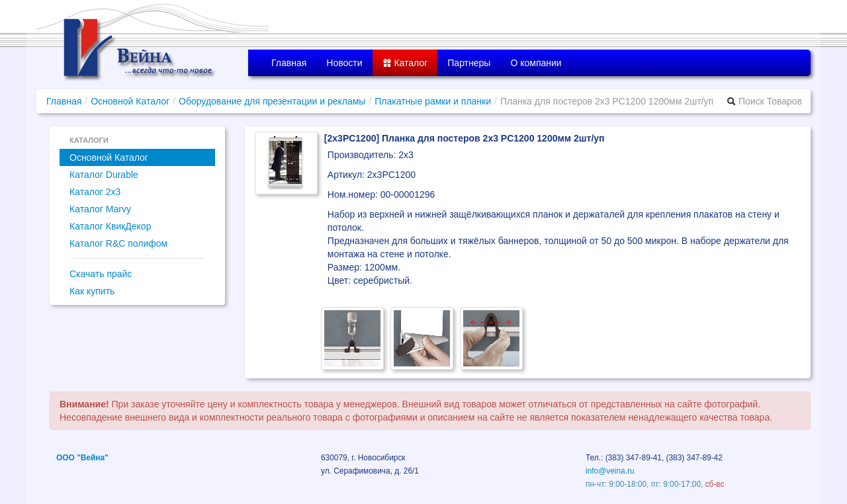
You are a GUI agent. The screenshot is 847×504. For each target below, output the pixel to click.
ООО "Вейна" (82, 458)
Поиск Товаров (764, 101)
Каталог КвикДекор (110, 226)
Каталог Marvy (100, 209)
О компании (536, 63)
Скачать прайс (101, 274)
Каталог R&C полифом (118, 243)
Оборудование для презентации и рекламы (272, 101)
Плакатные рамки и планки (433, 101)
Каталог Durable (104, 175)
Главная (289, 63)
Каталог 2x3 (95, 192)
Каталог (405, 63)
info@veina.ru (610, 471)
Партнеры (469, 63)
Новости (344, 63)
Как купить (92, 291)
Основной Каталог (130, 101)
